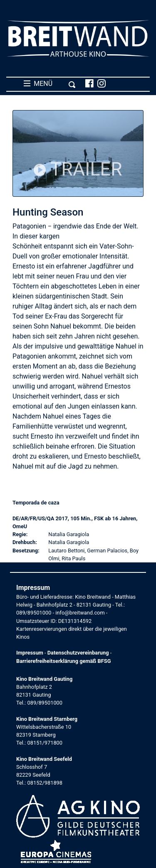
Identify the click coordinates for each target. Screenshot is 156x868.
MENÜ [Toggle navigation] (50, 84)
